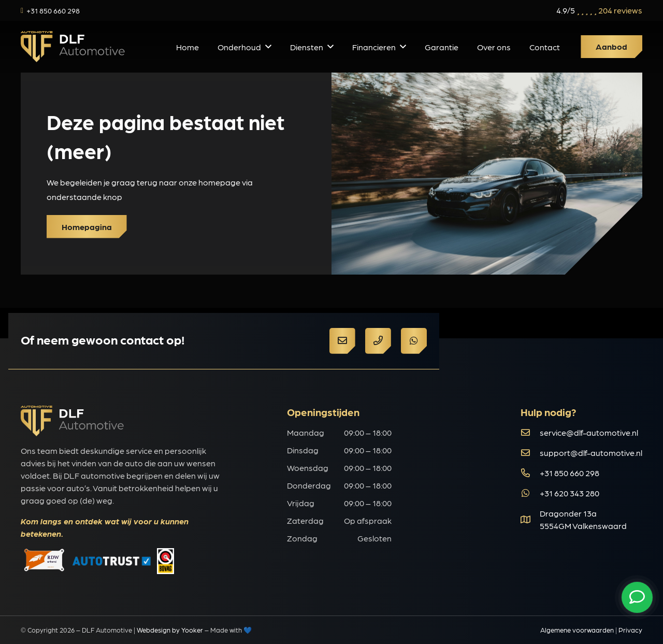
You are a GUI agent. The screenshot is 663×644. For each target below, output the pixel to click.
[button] (268, 46)
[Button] (342, 341)
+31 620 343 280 (570, 493)
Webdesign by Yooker (170, 630)
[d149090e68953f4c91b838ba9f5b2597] (73, 47)
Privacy (630, 630)
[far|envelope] (530, 432)
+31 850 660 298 (570, 473)
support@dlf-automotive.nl (591, 453)
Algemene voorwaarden (577, 630)
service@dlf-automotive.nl (589, 432)
